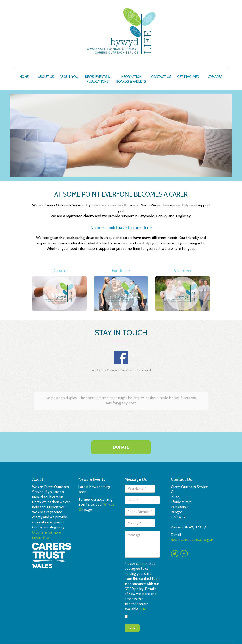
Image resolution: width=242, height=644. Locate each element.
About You (69, 77)
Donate (59, 271)
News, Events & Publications (98, 79)
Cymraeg (215, 77)
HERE (143, 609)
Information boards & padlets (131, 79)
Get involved (188, 77)
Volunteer (183, 271)
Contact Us (161, 77)
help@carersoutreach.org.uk (192, 540)
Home (24, 77)
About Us (46, 77)
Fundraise (121, 271)
